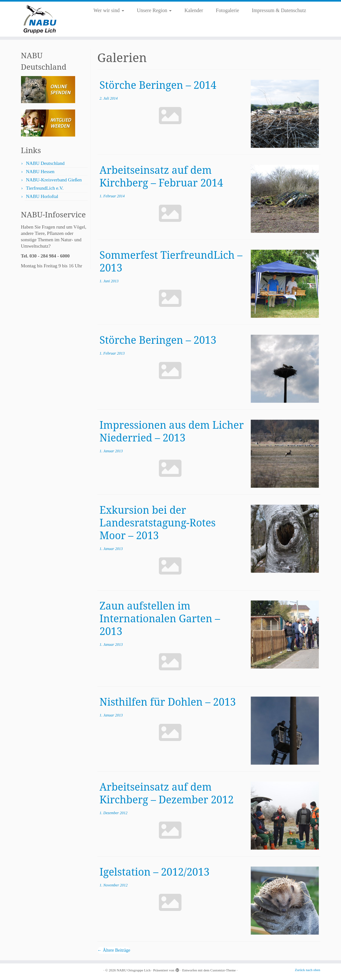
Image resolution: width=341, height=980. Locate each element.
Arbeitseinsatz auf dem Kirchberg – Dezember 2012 (167, 793)
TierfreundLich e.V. (45, 188)
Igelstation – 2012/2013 (155, 872)
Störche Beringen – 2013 (158, 340)
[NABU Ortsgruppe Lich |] (40, 19)
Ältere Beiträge (114, 950)
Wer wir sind (109, 10)
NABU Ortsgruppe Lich (133, 970)
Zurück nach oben (307, 970)
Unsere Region (154, 10)
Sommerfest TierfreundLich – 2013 (171, 261)
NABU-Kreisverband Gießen (54, 180)
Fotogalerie (227, 10)
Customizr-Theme (223, 970)
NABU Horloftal (42, 196)
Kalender (194, 10)
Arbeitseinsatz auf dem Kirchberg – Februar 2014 (161, 176)
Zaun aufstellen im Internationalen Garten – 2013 (160, 618)
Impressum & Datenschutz (279, 10)
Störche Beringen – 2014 (158, 85)
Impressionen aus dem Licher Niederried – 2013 (172, 431)
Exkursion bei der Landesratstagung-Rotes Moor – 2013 (158, 522)
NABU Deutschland (45, 163)
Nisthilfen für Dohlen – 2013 (168, 702)
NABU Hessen (40, 172)
